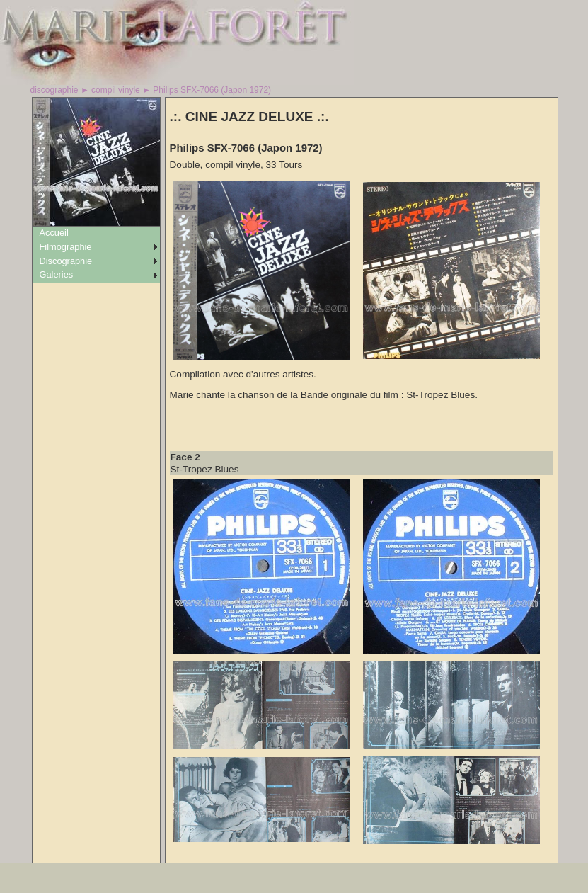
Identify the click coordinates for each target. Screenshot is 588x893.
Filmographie (66, 247)
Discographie (66, 261)
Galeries (57, 274)
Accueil (54, 233)
